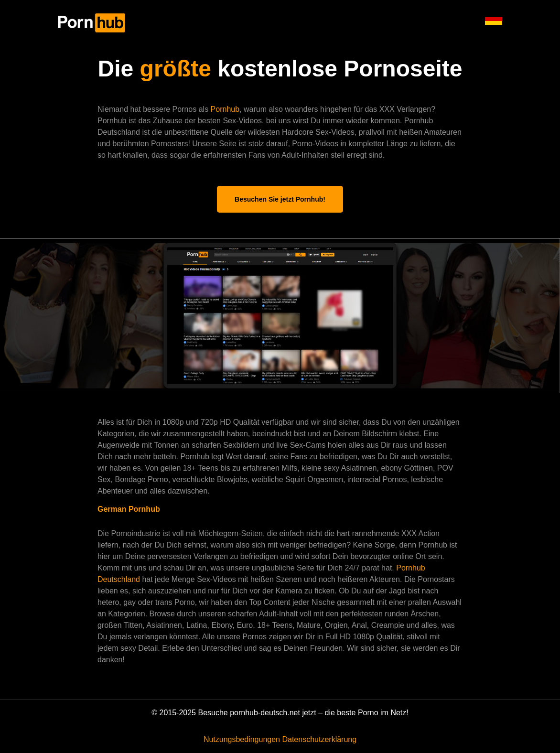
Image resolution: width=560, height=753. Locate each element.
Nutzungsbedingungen (242, 739)
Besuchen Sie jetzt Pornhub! (280, 199)
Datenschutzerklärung (319, 739)
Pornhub (225, 109)
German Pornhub (129, 509)
